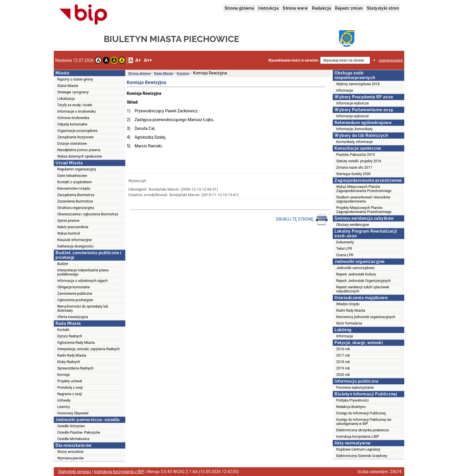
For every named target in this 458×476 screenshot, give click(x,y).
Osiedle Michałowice (73, 439)
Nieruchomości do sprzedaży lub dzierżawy (83, 308)
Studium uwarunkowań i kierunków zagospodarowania (363, 199)
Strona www (295, 8)
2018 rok (343, 362)
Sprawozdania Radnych (75, 368)
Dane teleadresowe (72, 176)
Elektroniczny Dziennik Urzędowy (362, 456)
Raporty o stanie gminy (75, 79)
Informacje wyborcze (352, 103)
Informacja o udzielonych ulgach (83, 281)
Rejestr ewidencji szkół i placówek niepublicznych (363, 289)
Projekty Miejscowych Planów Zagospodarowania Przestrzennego (364, 210)
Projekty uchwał (70, 381)
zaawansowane (391, 60)
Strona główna (239, 8)
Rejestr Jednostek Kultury (356, 274)
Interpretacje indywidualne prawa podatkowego (83, 272)
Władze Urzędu (348, 304)
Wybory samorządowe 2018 (358, 84)
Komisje (64, 375)
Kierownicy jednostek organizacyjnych (366, 317)
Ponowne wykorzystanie (355, 388)
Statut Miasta (68, 86)
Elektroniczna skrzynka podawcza (362, 430)
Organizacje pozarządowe (77, 131)
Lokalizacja (66, 99)
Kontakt (63, 330)
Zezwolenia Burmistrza (75, 201)
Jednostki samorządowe (355, 268)
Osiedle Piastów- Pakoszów (79, 433)
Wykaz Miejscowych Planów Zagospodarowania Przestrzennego (364, 189)
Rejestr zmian (349, 8)
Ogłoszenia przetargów (75, 300)
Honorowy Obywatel (73, 413)
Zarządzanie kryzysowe (75, 137)
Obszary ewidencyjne (353, 225)
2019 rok (343, 368)
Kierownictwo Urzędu (74, 189)
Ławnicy (64, 407)
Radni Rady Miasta (72, 355)
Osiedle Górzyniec (71, 426)
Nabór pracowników (73, 227)
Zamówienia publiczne (75, 294)
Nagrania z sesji (70, 394)
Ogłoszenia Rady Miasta (76, 343)
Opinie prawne (68, 221)
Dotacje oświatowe (72, 144)
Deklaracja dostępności (75, 246)
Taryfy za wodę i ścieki (75, 105)
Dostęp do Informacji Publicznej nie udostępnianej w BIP (364, 422)
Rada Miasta (164, 73)
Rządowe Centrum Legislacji (358, 449)
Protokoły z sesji (70, 388)
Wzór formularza (349, 323)
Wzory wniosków (70, 452)
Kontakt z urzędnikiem (74, 182)
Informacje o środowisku (77, 111)
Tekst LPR (344, 249)
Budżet (63, 264)
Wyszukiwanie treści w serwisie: (293, 60)
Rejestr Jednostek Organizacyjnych (363, 281)
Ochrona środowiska (73, 118)
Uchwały (64, 400)
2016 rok (343, 349)
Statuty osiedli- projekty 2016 (359, 161)
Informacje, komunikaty (354, 129)
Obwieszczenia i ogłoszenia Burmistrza (88, 214)
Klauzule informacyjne (74, 240)
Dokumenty (345, 242)
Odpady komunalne (72, 124)
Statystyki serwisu (75, 472)
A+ (138, 60)
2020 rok (343, 375)
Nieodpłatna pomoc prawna (79, 150)
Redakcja (321, 8)
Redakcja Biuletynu (351, 407)
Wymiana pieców (71, 458)
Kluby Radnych (69, 362)
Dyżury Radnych (70, 336)
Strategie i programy (73, 92)
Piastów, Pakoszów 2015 (355, 155)
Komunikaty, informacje (354, 142)
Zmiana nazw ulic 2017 (354, 168)
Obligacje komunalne (74, 287)
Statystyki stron (383, 8)
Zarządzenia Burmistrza (76, 195)
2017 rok (343, 355)
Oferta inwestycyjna (73, 317)
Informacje (345, 90)
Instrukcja (268, 8)
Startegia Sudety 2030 (353, 174)
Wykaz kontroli (69, 233)
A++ (148, 60)
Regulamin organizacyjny (77, 169)
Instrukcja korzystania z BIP (358, 437)
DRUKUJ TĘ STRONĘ (302, 219)
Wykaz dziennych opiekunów (80, 156)
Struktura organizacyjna (76, 208)
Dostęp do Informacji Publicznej (361, 413)
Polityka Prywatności (352, 400)
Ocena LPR (345, 255)
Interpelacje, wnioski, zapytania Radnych (89, 349)
